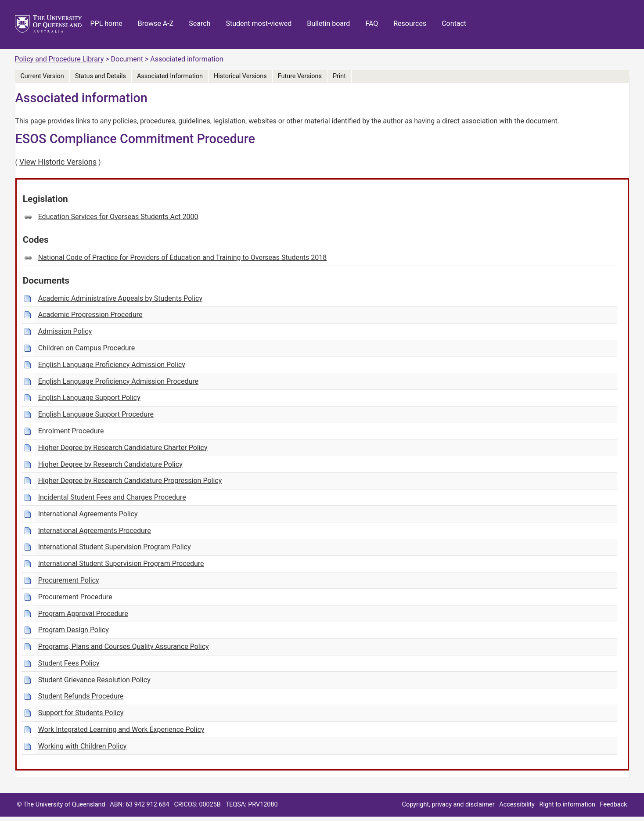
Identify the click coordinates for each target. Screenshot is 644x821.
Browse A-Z (156, 23)
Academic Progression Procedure (90, 315)
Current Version (42, 76)
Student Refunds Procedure (81, 696)
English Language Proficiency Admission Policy (112, 365)
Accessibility (517, 805)
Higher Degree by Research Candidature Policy (110, 464)
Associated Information (170, 76)
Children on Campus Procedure (87, 348)
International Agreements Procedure (95, 531)
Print (339, 76)
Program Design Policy (74, 630)
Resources (410, 23)
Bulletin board (328, 23)
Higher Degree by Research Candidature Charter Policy (123, 448)
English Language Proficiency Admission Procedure (118, 381)
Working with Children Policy (83, 746)
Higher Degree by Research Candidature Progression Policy (130, 481)
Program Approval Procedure (83, 614)
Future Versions (300, 76)
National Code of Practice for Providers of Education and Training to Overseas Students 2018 (183, 257)
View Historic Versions (58, 162)
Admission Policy (65, 331)
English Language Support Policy (89, 398)
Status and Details (101, 76)
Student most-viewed (259, 23)
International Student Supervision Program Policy (115, 547)
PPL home (106, 23)
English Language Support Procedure (96, 414)
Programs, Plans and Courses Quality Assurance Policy (124, 646)
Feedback (614, 805)
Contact (454, 23)
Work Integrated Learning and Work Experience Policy (121, 729)
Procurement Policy (69, 580)
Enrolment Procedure (71, 431)
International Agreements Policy (88, 514)
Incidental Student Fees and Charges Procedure (112, 497)
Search (200, 23)
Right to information (567, 805)
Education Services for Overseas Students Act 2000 (118, 217)
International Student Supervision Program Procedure (121, 564)
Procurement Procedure (75, 597)
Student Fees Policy (69, 663)
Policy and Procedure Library (59, 59)
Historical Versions (240, 76)
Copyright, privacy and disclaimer (448, 805)
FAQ (372, 23)
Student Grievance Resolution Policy (94, 680)
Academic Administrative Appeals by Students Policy (120, 298)
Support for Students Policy (81, 713)
